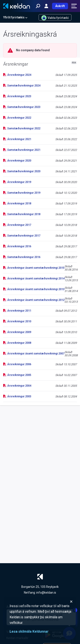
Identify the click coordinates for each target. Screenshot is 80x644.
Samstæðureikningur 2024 (22, 85)
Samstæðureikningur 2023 (22, 107)
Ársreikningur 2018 (17, 203)
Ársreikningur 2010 (17, 321)
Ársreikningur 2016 (17, 246)
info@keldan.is (46, 593)
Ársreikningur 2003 (17, 396)
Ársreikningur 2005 (17, 375)
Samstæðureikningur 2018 (22, 214)
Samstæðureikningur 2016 (22, 257)
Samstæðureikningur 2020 (22, 171)
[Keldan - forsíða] (17, 6)
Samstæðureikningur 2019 (22, 193)
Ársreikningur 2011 (17, 311)
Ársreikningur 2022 (17, 118)
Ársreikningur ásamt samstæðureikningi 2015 (34, 268)
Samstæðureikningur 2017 (22, 235)
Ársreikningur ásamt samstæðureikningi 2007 (34, 353)
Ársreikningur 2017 (17, 225)
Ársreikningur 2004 (17, 386)
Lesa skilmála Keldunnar (29, 631)
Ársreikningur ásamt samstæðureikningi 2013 (34, 289)
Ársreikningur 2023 (17, 96)
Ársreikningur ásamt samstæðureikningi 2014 (34, 278)
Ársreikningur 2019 (17, 182)
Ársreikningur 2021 (17, 139)
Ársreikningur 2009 (17, 332)
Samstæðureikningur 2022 (22, 128)
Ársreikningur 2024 (17, 75)
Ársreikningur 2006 (17, 364)
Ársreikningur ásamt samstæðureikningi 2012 (34, 300)
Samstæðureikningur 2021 (22, 150)
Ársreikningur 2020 (17, 160)
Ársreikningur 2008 (17, 343)
